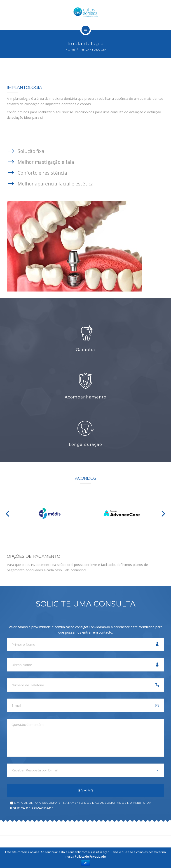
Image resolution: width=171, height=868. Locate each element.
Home (70, 50)
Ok (85, 863)
